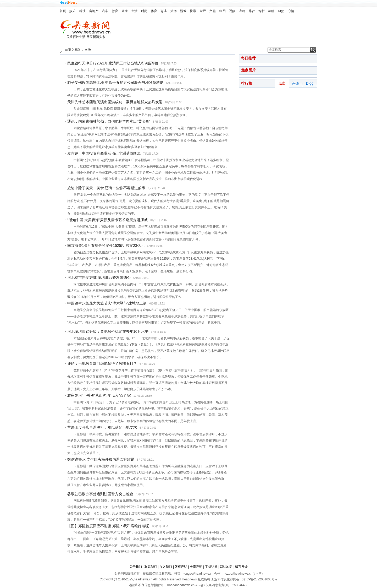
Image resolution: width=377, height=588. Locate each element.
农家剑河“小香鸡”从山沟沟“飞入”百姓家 (99, 395)
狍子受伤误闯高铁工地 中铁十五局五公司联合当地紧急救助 (115, 83)
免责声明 (196, 567)
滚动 (242, 11)
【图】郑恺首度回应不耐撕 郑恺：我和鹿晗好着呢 (108, 526)
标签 (271, 11)
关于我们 (136, 567)
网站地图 (226, 567)
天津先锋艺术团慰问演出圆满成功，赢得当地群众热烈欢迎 (115, 102)
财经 (203, 11)
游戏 (183, 11)
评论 (296, 83)
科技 (82, 11)
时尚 (144, 11)
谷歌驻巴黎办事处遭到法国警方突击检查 (100, 494)
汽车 (105, 11)
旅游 (174, 11)
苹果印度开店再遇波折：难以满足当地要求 (102, 427)
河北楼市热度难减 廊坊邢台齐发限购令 (99, 277)
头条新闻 (87, 27)
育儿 (164, 11)
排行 (252, 11)
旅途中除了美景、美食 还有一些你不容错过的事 (106, 188)
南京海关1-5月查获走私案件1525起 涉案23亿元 (106, 246)
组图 (223, 11)
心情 (291, 11)
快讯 (193, 11)
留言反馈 (241, 567)
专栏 (262, 11)
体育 (154, 11)
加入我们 (166, 567)
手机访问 (211, 567)
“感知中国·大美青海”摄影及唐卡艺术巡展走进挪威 (107, 220)
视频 (232, 11)
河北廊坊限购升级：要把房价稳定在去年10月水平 (108, 331)
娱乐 (73, 11)
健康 (125, 11)
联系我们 (151, 567)
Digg (281, 11)
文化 (213, 11)
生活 (134, 11)
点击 (282, 83)
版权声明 (181, 567)
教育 (115, 11)
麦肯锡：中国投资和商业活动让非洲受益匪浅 (104, 153)
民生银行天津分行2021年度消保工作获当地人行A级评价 (113, 63)
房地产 (94, 11)
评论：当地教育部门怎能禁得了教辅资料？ (102, 363)
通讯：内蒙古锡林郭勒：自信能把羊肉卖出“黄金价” (109, 121)
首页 (63, 11)
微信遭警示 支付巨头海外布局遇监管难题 (101, 459)
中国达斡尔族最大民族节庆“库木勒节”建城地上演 (107, 303)
